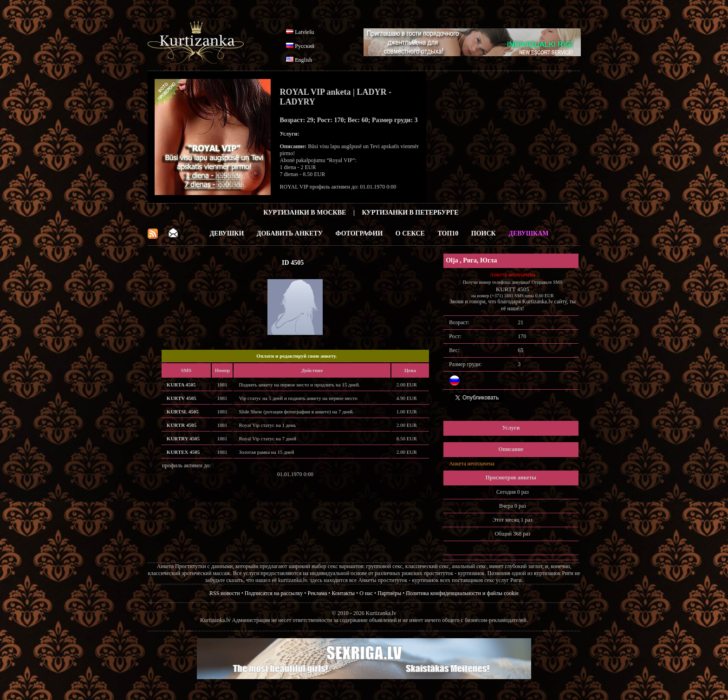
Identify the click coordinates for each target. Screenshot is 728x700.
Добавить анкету (290, 233)
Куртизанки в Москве (305, 213)
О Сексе (410, 233)
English (303, 60)
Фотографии (359, 233)
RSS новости (225, 593)
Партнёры (389, 593)
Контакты (344, 593)
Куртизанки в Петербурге (410, 213)
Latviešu (304, 32)
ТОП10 (448, 233)
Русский (305, 46)
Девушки (227, 233)
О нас (366, 593)
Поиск (484, 233)
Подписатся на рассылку (274, 593)
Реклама (318, 593)
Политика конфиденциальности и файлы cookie (462, 593)
